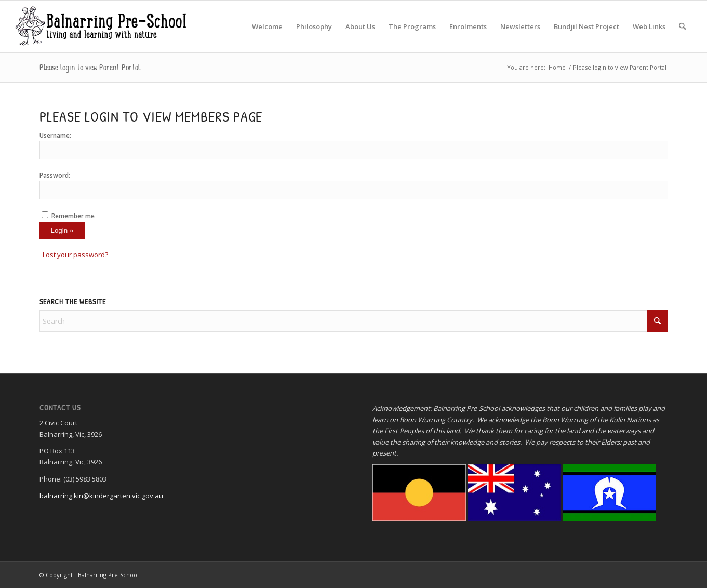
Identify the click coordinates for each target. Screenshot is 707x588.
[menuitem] (267, 26)
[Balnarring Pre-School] (100, 26)
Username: (55, 135)
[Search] (682, 26)
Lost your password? (75, 255)
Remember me (73, 216)
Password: (55, 175)
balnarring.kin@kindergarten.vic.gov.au (101, 496)
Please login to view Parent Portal (90, 67)
